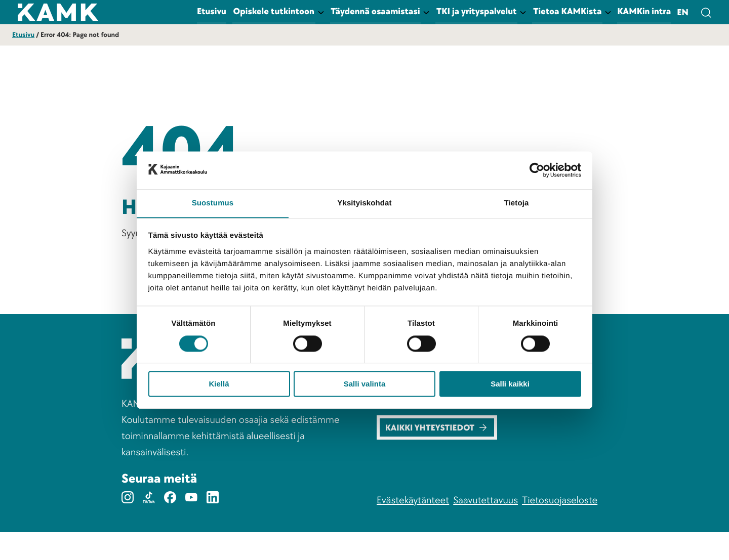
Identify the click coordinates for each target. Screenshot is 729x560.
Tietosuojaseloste (560, 528)
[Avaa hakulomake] (706, 12)
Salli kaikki (510, 385)
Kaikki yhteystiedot (439, 454)
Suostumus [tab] (213, 203)
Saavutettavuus (485, 528)
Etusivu (23, 35)
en (683, 13)
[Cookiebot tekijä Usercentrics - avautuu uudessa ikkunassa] (537, 170)
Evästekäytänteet (413, 528)
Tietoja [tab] (517, 203)
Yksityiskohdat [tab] (364, 203)
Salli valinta (365, 385)
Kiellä (219, 385)
